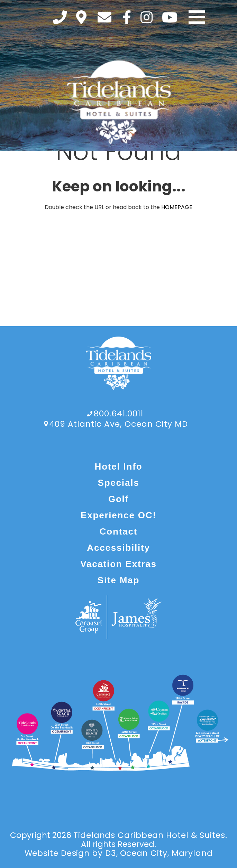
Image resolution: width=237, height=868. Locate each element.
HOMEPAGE (177, 207)
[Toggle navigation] (197, 17)
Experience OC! (118, 515)
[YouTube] (170, 17)
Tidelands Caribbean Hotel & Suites (149, 835)
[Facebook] (127, 17)
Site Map (118, 580)
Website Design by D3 (70, 853)
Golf (118, 499)
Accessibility (118, 548)
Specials (119, 483)
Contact (118, 531)
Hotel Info (119, 466)
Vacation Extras (118, 564)
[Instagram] (147, 17)
